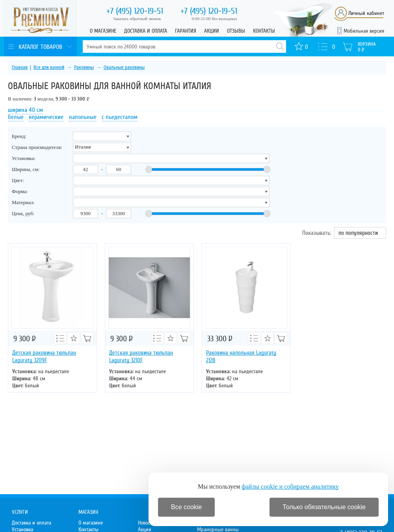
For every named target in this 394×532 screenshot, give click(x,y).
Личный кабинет (366, 13)
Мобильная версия (364, 31)
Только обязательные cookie (324, 507)
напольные (83, 117)
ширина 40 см (25, 110)
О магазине (103, 31)
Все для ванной (49, 67)
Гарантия (186, 31)
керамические (46, 117)
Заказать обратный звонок (137, 19)
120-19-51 (135, 11)
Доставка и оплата (146, 31)
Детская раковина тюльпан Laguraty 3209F (44, 356)
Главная (20, 67)
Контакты (264, 31)
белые (16, 117)
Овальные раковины (124, 67)
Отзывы (236, 31)
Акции (212, 31)
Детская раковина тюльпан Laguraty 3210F (141, 356)
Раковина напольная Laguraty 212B (241, 356)
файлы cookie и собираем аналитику (290, 486)
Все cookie (186, 507)
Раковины (84, 67)
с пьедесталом (120, 117)
